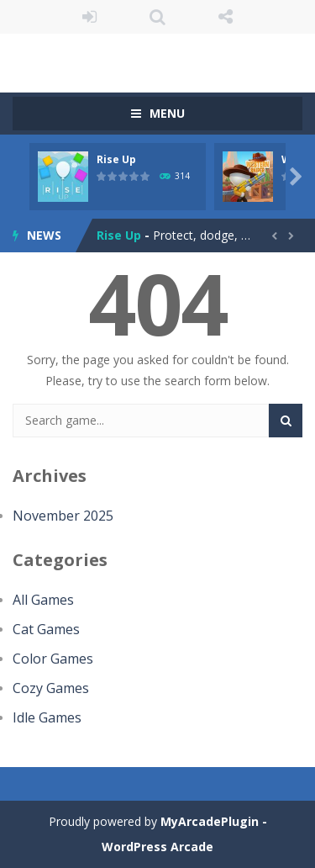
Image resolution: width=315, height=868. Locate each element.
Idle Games (47, 717)
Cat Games (46, 629)
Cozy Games (51, 688)
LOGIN (89, 17)
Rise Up (116, 159)
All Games (43, 600)
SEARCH (157, 17)
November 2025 (63, 516)
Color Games (53, 659)
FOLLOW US (226, 17)
